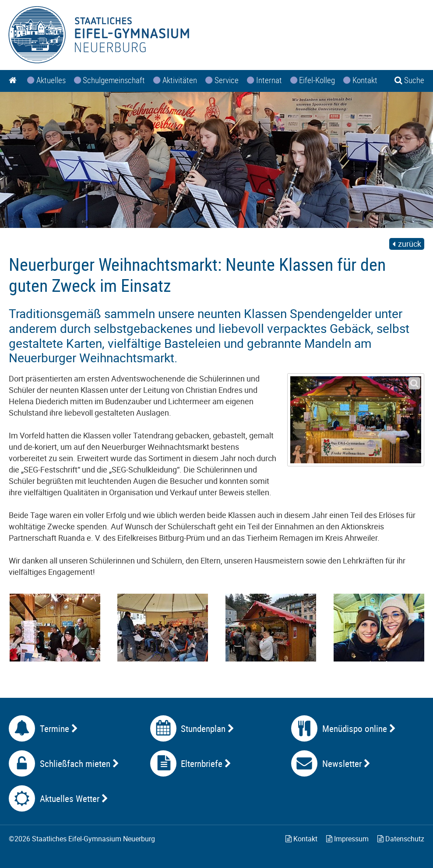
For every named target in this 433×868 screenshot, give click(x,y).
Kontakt (301, 839)
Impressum (347, 839)
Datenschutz (401, 839)
